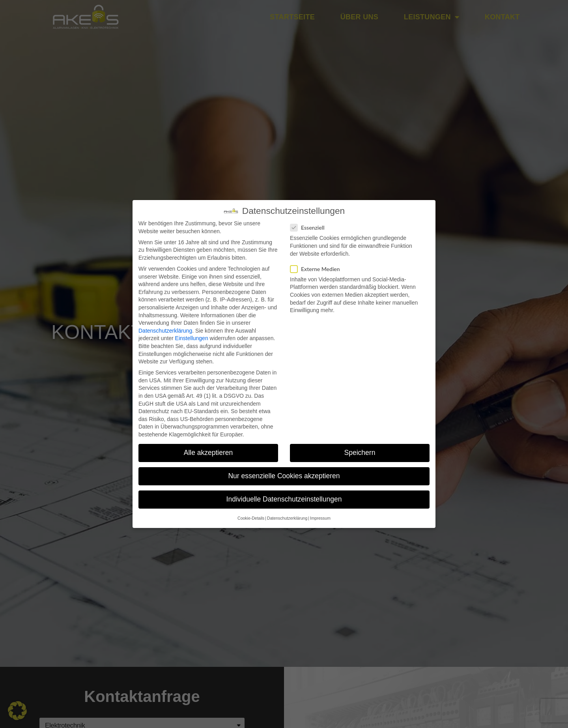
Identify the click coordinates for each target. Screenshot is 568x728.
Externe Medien (318, 269)
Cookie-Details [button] (251, 518)
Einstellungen (192, 338)
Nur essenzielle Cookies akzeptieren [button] (284, 476)
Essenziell (310, 227)
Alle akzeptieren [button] (208, 453)
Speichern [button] (360, 453)
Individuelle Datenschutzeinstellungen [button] (284, 499)
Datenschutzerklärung (165, 331)
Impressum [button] (320, 518)
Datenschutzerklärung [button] (287, 518)
